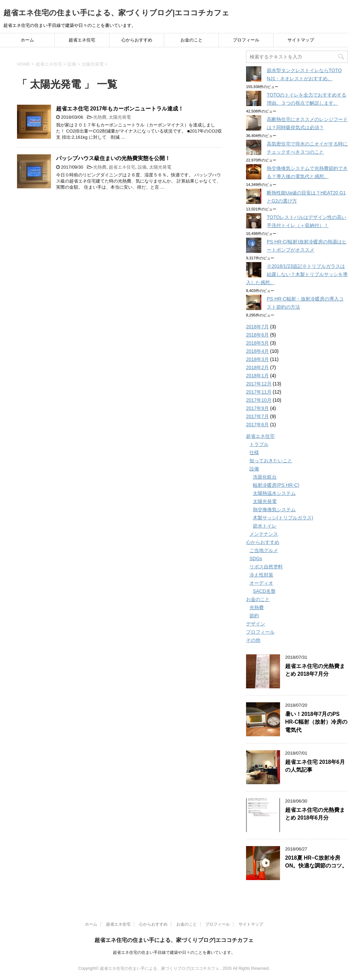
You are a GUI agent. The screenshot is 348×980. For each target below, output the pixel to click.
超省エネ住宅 (82, 40)
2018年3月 (257, 359)
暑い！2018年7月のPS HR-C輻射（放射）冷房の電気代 (316, 722)
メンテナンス (264, 534)
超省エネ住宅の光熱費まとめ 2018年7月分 (315, 670)
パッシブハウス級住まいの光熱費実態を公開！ (113, 158)
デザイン (256, 624)
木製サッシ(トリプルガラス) (283, 518)
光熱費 (100, 117)
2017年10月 (259, 400)
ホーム (27, 40)
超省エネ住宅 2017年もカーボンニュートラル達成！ (120, 109)
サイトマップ (301, 40)
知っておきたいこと (271, 461)
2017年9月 (257, 408)
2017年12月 (259, 384)
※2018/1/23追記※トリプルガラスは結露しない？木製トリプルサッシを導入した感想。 (297, 274)
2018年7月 (257, 327)
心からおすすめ (137, 40)
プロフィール (246, 40)
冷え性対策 (261, 575)
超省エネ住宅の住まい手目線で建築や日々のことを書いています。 (174, 952)
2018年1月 (257, 376)
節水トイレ (265, 526)
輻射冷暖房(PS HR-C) (276, 485)
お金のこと (192, 40)
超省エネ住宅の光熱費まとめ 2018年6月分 (315, 814)
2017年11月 (259, 392)
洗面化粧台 (265, 477)
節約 (254, 616)
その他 (253, 640)
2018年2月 (257, 367)
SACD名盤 (264, 591)
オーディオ (261, 583)
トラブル (259, 444)
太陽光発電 (120, 117)
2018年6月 (257, 335)
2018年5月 (257, 343)
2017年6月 (257, 425)
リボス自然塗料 (266, 567)
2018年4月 (257, 351)
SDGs (256, 558)
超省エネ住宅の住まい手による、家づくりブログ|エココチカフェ (116, 13)
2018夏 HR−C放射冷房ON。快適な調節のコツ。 (316, 862)
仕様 (254, 452)
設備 (142, 167)
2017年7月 (257, 416)
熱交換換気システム (274, 510)
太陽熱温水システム (274, 493)
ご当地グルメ (264, 550)
